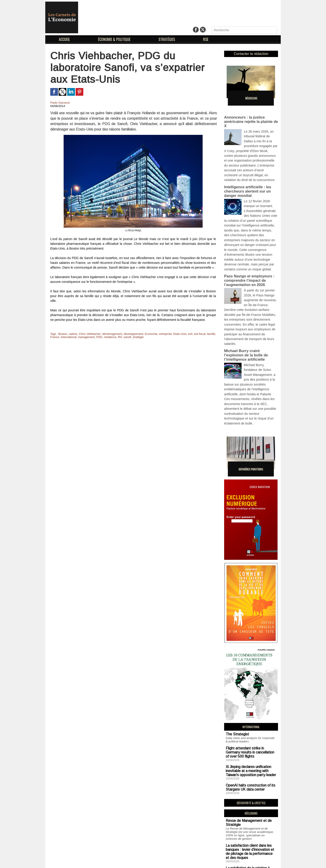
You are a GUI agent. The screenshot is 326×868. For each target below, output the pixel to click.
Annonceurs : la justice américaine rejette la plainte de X (250, 117)
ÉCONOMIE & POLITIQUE (115, 39)
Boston (62, 334)
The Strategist (235, 677)
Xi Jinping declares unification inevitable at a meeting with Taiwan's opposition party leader (250, 710)
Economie (147, 334)
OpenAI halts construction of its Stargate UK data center (247, 725)
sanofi (124, 337)
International (68, 337)
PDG (97, 337)
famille (204, 334)
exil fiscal (193, 334)
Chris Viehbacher (88, 334)
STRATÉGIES (167, 39)
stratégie (134, 337)
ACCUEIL (65, 39)
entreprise (160, 334)
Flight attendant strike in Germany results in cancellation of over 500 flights (248, 694)
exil (184, 334)
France (54, 337)
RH (117, 337)
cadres (72, 334)
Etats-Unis (174, 334)
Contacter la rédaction (251, 54)
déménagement (109, 334)
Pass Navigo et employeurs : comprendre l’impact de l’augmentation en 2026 (247, 250)
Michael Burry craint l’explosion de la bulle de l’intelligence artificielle (250, 314)
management (85, 337)
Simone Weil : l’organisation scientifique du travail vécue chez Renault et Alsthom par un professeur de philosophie (250, 826)
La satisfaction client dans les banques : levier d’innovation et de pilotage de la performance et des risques (249, 786)
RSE (206, 39)
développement (130, 334)
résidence (107, 337)
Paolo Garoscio (60, 103)
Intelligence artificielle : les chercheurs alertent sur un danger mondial (246, 174)
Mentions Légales (153, 861)
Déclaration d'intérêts (190, 861)
